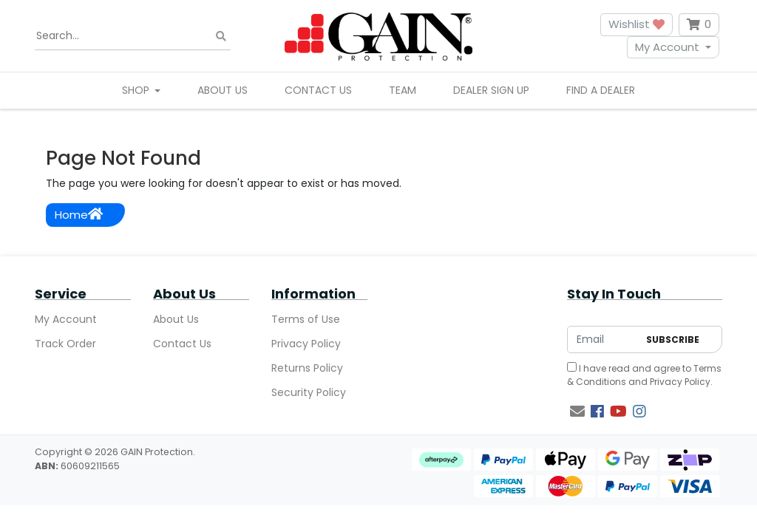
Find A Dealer (601, 90)
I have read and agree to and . (644, 375)
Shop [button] (137, 90)
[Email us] (577, 412)
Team (403, 90)
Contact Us (318, 90)
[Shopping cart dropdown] (699, 25)
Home (79, 215)
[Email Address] (603, 340)
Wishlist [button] (637, 24)
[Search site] (221, 36)
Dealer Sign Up (491, 90)
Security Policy (309, 392)
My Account (667, 47)
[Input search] (133, 36)
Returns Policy (307, 368)
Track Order (65, 344)
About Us (223, 90)
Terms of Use (306, 319)
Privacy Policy (306, 344)
